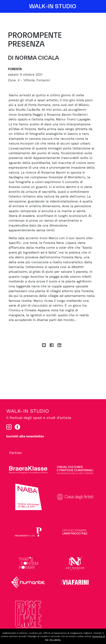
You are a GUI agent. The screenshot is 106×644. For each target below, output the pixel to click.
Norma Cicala (37, 58)
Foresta (15, 69)
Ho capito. (55, 640)
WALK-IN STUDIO (53, 6)
